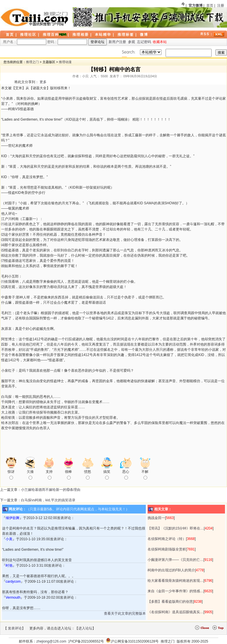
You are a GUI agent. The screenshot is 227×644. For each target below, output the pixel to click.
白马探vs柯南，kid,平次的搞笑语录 (48, 500)
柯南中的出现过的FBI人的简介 (171, 570)
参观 (132, 42)
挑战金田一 (156, 518)
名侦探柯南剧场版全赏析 (167, 549)
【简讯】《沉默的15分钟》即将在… (176, 528)
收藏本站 (160, 42)
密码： (67, 42)
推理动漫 (65, 62)
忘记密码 (144, 42)
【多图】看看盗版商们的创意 (170, 602)
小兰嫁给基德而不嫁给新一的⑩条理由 (51, 490)
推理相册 (81, 35)
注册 (221, 6)
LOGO (35, 17)
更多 (43, 82)
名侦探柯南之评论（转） (167, 539)
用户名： (25, 42)
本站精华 (103, 35)
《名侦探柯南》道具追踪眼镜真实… (175, 612)
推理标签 (126, 35)
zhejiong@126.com (51, 641)
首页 (210, 6)
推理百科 (51, 35)
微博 (144, 35)
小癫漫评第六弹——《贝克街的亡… (175, 560)
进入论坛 (85, 628)
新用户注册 (117, 42)
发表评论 (15, 628)
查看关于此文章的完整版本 (125, 613)
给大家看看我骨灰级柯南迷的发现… (175, 581)
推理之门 (32, 62)
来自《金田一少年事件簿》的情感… (175, 591)
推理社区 (28, 35)
